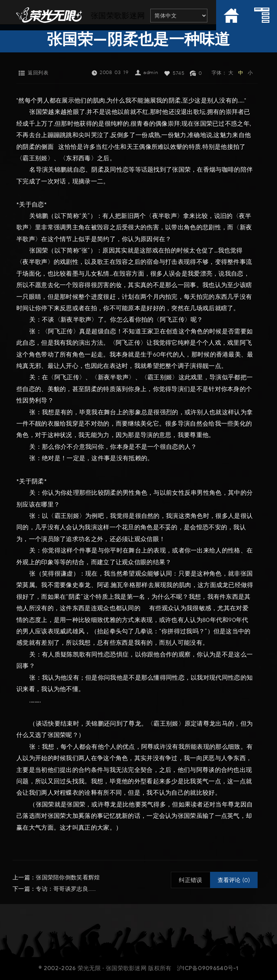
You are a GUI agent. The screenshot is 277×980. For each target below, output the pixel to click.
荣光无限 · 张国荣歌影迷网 (112, 968)
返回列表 (38, 73)
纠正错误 (190, 880)
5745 (178, 73)
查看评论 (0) (234, 880)
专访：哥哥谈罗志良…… (66, 889)
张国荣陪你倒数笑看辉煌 (68, 877)
